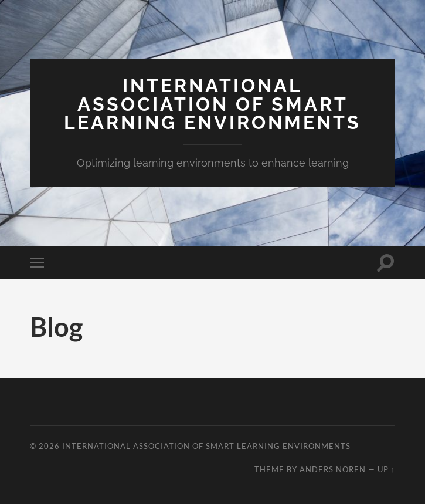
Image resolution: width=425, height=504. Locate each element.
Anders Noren (333, 469)
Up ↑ (386, 469)
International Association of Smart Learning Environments (212, 104)
